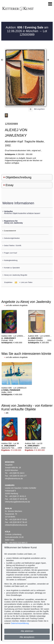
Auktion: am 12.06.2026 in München (27, 29)
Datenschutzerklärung (20, 623)
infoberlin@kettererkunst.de (16, 525)
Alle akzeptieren (27, 637)
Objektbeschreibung (18, 177)
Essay (10, 185)
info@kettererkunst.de (14, 479)
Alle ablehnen (27, 631)
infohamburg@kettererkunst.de (17, 502)
